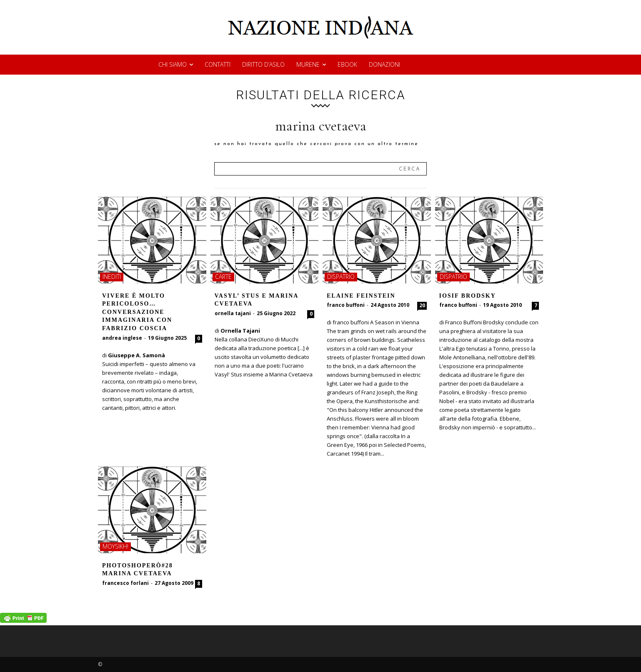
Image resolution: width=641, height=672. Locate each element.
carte (223, 277)
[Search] (409, 169)
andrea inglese (122, 338)
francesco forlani (125, 583)
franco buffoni (346, 305)
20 (422, 305)
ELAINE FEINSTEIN (361, 296)
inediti (112, 277)
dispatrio (341, 277)
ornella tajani (233, 313)
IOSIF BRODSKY (468, 296)
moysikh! (115, 546)
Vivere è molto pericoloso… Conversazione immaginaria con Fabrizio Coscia (137, 312)
